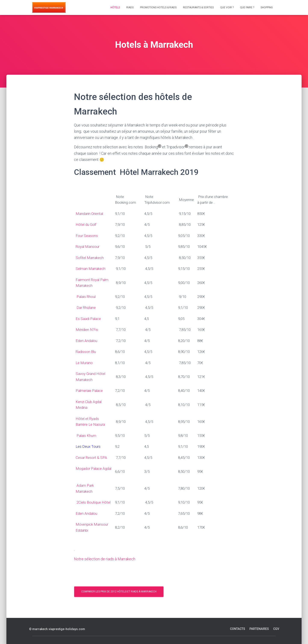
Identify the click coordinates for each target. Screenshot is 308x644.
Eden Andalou (86, 341)
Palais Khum (86, 436)
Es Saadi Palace (89, 319)
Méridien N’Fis (87, 330)
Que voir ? (227, 7)
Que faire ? (247, 7)
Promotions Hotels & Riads (158, 7)
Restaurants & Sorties (198, 7)
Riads (130, 7)
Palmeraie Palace (89, 391)
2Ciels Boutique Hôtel (94, 502)
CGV (276, 629)
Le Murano (84, 363)
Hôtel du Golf (86, 225)
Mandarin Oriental (89, 214)
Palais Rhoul (87, 297)
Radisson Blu (86, 352)
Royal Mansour (88, 247)
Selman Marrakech (91, 269)
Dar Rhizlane (86, 308)
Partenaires (259, 629)
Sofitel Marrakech (90, 258)
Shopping (267, 7)
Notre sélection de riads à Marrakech (105, 559)
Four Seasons (87, 236)
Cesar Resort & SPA (91, 458)
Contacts (238, 629)
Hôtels (115, 7)
